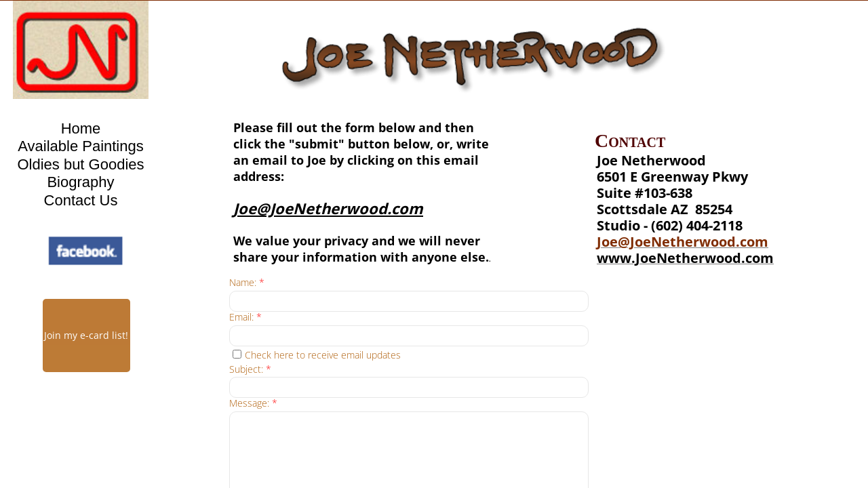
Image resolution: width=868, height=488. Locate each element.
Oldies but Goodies (80, 164)
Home (81, 128)
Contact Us (81, 200)
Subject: (250, 370)
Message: (253, 404)
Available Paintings (81, 146)
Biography (80, 182)
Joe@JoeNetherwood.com (683, 242)
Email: (245, 318)
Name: (247, 283)
